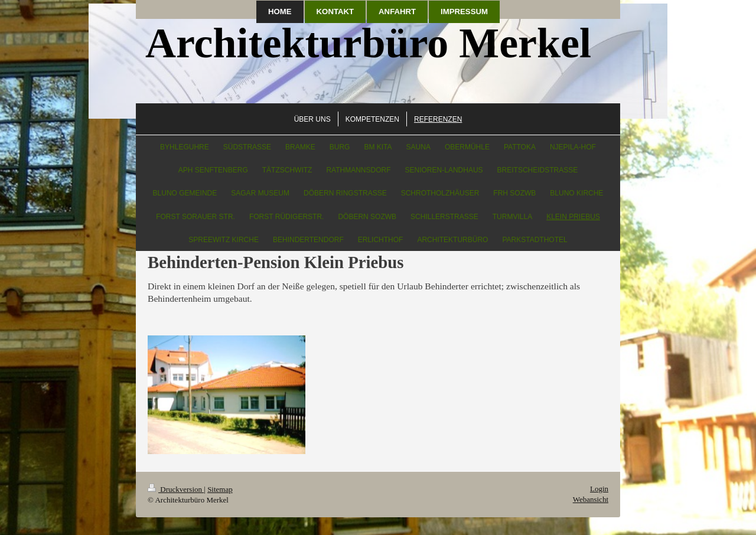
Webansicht (591, 499)
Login (599, 489)
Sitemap (220, 489)
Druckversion (176, 489)
